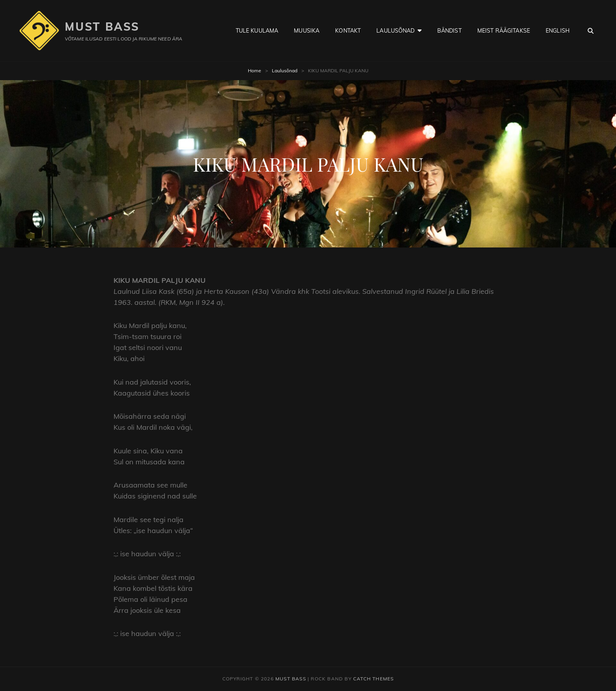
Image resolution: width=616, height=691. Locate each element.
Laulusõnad (395, 31)
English (558, 31)
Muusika (307, 31)
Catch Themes (373, 679)
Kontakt (348, 31)
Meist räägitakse (504, 31)
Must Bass (102, 27)
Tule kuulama (257, 31)
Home (255, 71)
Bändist (449, 31)
